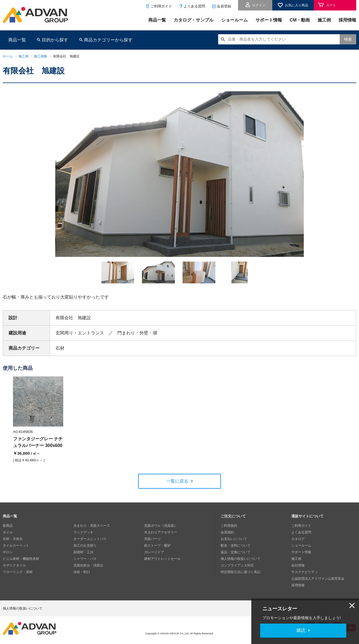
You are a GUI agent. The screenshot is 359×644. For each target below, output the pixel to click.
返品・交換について (236, 552)
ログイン (259, 5)
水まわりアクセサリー (161, 532)
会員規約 (227, 532)
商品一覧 (157, 20)
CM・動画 (300, 20)
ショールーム (234, 20)
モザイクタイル (14, 565)
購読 (301, 630)
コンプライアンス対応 (237, 565)
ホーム (8, 56)
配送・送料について (236, 545)
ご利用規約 (229, 526)
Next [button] (44, 257)
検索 (348, 39)
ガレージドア (154, 552)
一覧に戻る (177, 481)
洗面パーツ (152, 539)
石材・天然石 (13, 539)
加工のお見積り (85, 545)
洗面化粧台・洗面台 (88, 565)
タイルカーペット (16, 545)
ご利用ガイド (161, 6)
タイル (8, 532)
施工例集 (41, 56)
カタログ (298, 539)
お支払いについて (234, 539)
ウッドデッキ (83, 532)
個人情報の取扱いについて (241, 559)
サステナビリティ (305, 572)
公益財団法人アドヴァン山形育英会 (318, 579)
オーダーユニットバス (90, 539)
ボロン (8, 552)
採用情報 (347, 20)
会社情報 (298, 565)
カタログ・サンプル (194, 20)
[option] (179, 174)
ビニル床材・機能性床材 (21, 559)
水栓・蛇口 (82, 572)
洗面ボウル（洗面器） (161, 526)
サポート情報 (269, 20)
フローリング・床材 (18, 572)
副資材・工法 (83, 552)
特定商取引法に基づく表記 (241, 572)
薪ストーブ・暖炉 (157, 545)
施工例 (324, 20)
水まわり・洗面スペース (92, 526)
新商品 (8, 526)
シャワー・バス (85, 559)
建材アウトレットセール (162, 559)
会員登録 (224, 6)
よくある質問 (194, 6)
